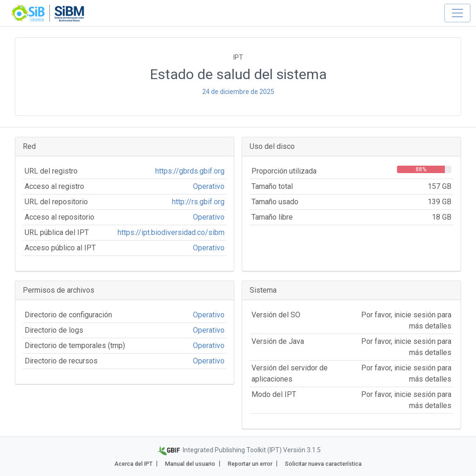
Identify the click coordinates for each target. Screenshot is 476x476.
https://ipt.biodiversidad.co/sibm (171, 232)
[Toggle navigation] (457, 13)
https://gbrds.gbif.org (190, 171)
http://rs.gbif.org (198, 202)
